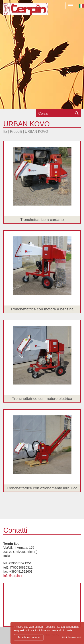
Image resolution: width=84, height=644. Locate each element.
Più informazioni (71, 637)
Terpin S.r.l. (26, 12)
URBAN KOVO (37, 132)
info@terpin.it (13, 576)
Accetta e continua (29, 637)
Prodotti (16, 132)
